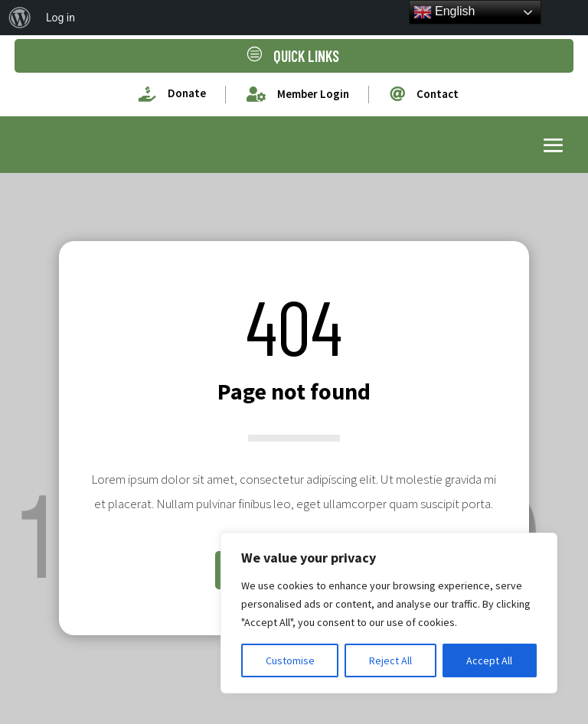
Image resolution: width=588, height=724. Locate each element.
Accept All (489, 660)
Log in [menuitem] (60, 18)
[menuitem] (20, 18)
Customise (290, 660)
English (444, 12)
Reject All (390, 660)
